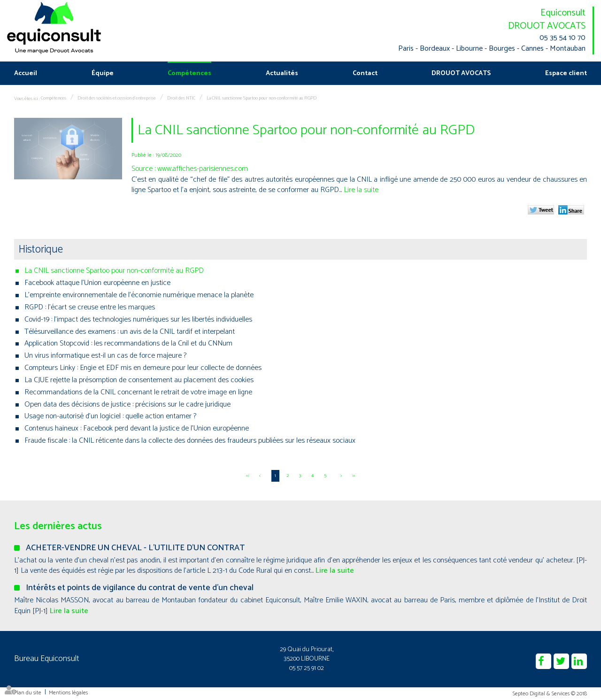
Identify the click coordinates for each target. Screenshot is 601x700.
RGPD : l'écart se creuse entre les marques (90, 307)
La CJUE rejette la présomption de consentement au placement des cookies (139, 380)
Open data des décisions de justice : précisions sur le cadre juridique (127, 404)
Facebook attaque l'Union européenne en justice (97, 283)
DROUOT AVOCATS (547, 26)
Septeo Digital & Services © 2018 (550, 693)
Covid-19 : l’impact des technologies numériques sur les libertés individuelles (138, 319)
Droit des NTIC (181, 98)
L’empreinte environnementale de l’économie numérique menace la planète (139, 295)
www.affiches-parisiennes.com (203, 169)
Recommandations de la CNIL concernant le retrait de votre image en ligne (138, 392)
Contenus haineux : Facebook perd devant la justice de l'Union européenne (137, 428)
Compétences (189, 73)
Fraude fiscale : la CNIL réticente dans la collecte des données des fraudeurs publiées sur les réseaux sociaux (190, 441)
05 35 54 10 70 (562, 38)
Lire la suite (361, 190)
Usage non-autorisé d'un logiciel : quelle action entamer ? (110, 416)
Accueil (26, 73)
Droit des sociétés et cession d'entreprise (117, 98)
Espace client (566, 73)
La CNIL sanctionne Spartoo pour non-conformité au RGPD (262, 98)
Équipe (103, 73)
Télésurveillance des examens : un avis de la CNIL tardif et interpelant (130, 332)
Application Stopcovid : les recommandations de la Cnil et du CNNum (128, 343)
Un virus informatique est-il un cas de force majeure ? (105, 356)
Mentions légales (68, 693)
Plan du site (28, 693)
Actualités (282, 73)
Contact (365, 73)
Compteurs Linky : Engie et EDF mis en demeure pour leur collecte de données (143, 368)
